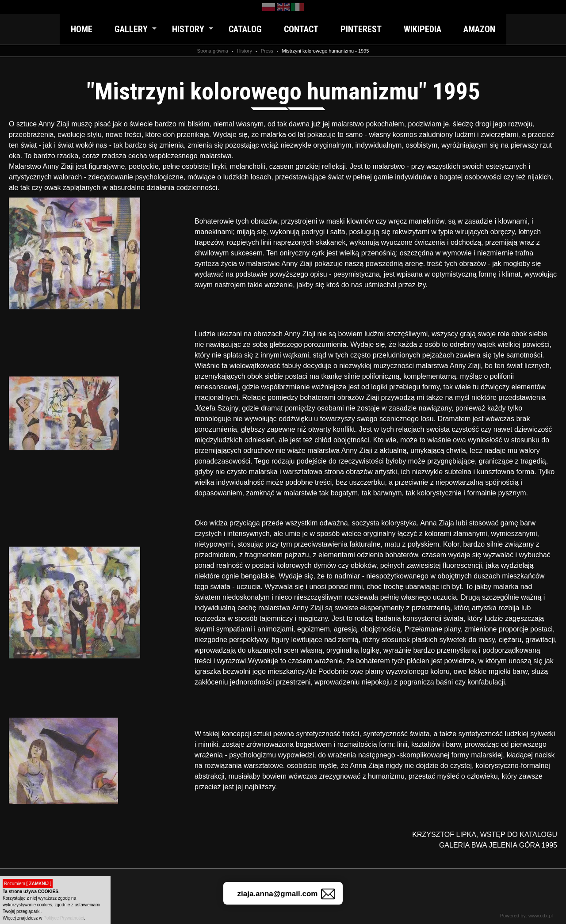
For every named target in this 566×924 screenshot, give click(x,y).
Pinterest (361, 29)
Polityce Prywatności (64, 918)
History (188, 29)
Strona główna (213, 51)
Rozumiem (28, 884)
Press (267, 51)
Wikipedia (423, 29)
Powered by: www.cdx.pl (526, 916)
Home (82, 29)
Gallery (131, 29)
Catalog (245, 29)
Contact (301, 29)
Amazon (479, 29)
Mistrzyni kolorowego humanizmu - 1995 (326, 51)
